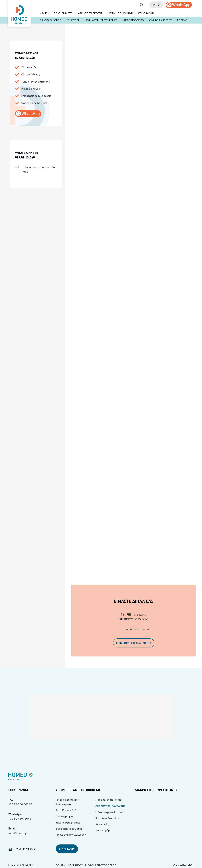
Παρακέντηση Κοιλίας (109, 800)
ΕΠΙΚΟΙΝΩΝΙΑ (146, 13)
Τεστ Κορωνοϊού (66, 810)
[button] (142, 5)
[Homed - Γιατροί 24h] (20, 777)
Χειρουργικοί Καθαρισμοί (111, 806)
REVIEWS (182, 20)
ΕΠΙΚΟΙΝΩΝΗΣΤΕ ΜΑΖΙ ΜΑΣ (134, 643)
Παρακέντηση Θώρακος (71, 835)
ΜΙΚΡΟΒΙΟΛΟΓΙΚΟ (133, 20)
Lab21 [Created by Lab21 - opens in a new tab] (190, 865)
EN (156, 5)
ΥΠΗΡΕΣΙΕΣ (73, 20)
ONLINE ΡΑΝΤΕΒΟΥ (161, 20)
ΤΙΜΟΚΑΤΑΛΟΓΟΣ (51, 20)
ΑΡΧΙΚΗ (44, 13)
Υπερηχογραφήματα (68, 823)
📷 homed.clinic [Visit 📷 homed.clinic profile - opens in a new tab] (22, 849)
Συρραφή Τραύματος (69, 829)
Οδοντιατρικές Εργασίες (110, 812)
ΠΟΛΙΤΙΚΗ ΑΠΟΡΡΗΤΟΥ (69, 865)
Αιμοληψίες (102, 824)
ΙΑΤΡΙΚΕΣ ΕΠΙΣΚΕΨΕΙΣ (90, 13)
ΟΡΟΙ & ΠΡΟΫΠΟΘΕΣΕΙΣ (102, 865)
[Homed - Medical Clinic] (19, 13)
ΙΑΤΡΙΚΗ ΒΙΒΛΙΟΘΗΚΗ (120, 13)
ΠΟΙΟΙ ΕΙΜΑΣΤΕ (63, 13)
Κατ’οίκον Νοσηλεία (108, 818)
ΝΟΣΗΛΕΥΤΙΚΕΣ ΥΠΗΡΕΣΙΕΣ (101, 20)
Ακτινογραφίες (65, 816)
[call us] (179, 5)
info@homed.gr (18, 833)
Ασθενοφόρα (103, 830)
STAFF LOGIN (67, 849)
